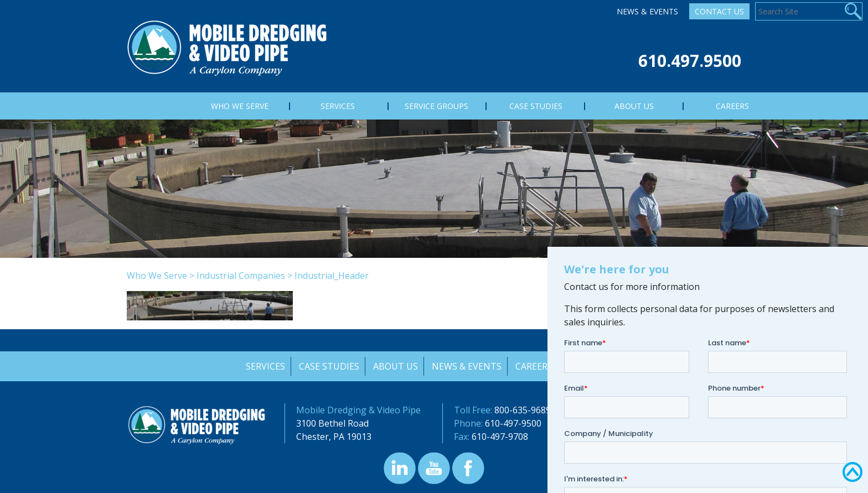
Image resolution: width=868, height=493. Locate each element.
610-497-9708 (500, 437)
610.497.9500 (690, 61)
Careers (534, 366)
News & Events (647, 11)
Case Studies (328, 366)
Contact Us (719, 11)
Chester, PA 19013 (334, 437)
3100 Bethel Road (332, 423)
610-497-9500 (513, 423)
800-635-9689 (523, 410)
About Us (395, 366)
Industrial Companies (241, 276)
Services (264, 366)
